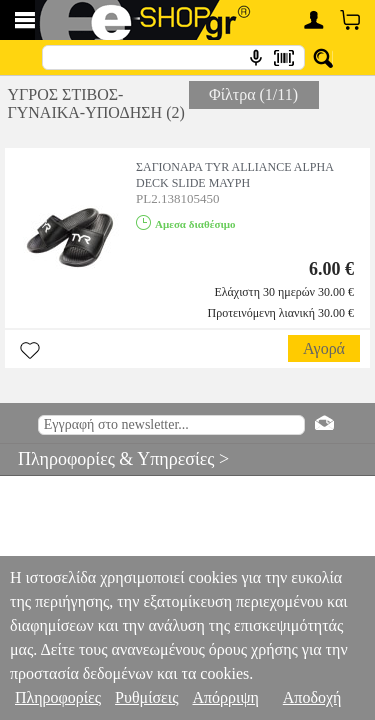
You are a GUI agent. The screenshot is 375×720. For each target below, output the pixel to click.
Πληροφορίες (58, 697)
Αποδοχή (312, 697)
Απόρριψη (225, 697)
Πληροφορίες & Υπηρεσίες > (114, 459)
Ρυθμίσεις (146, 697)
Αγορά (324, 348)
